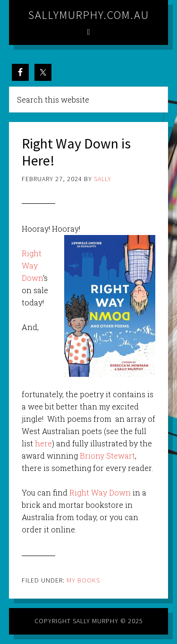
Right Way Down (32, 265)
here (43, 443)
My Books (83, 580)
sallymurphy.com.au (89, 15)
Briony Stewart (107, 456)
